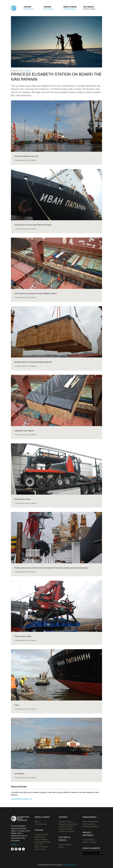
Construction (40, 837)
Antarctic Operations (90, 826)
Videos (61, 847)
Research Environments (68, 824)
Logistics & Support (66, 826)
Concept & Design (42, 835)
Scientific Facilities (66, 829)
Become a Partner (90, 842)
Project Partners (89, 840)
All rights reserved (70, 865)
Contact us (15, 845)
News (37, 822)
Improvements (40, 849)
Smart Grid (39, 844)
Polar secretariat (89, 824)
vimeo (16, 849)
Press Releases (41, 824)
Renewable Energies (43, 842)
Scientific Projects (66, 822)
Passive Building (41, 839)
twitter (12, 849)
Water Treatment (41, 847)
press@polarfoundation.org (21, 799)
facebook (20, 849)
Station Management (91, 822)
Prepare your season (67, 831)
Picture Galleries (65, 845)
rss (23, 849)
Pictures (28, 71)
